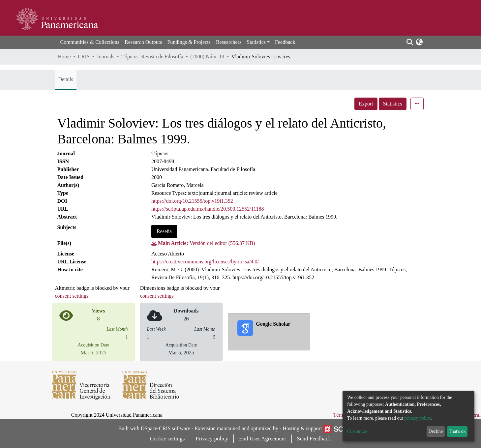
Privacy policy (212, 439)
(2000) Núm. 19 (207, 57)
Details (66, 79)
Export (366, 104)
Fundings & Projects (189, 42)
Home (64, 57)
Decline (436, 431)
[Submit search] (410, 42)
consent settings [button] (72, 296)
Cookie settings (167, 439)
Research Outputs (143, 42)
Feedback (285, 42)
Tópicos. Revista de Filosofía (152, 57)
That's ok (457, 431)
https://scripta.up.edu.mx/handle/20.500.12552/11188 (208, 209)
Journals (105, 57)
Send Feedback (314, 439)
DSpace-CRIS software (165, 428)
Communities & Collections (90, 42)
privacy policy (418, 418)
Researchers (229, 42)
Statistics (393, 104)
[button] (420, 42)
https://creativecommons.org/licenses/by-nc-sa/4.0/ (205, 262)
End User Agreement (263, 439)
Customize (357, 431)
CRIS (84, 57)
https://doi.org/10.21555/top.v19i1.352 (192, 201)
